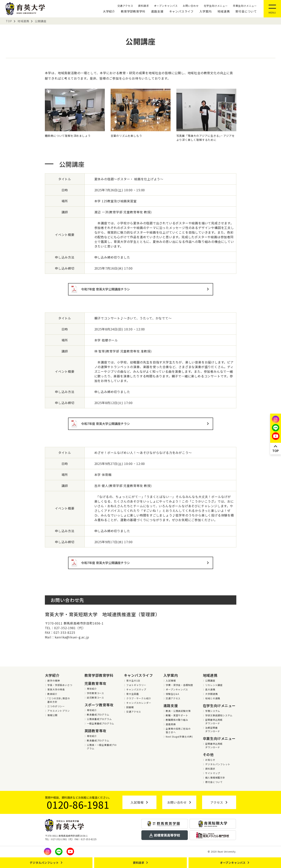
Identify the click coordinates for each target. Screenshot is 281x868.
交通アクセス (125, 6)
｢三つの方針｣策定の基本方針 (59, 700)
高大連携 (210, 689)
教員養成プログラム (98, 714)
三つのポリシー (56, 706)
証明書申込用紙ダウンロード (214, 721)
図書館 (130, 707)
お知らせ (210, 760)
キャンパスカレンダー (139, 703)
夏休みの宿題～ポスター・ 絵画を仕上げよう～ (129, 179)
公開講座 (210, 680)
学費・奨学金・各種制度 (179, 685)
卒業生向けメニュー (245, 6)
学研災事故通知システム (219, 715)
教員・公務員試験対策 (178, 711)
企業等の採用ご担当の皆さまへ (178, 730)
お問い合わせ (191, 6)
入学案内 (205, 11)
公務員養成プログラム (99, 719)
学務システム (213, 711)
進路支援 (157, 11)
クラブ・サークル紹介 (139, 698)
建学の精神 (54, 680)
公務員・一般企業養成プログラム (102, 747)
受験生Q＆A (172, 694)
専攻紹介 (92, 689)
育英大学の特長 (56, 689)
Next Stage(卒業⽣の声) (179, 737)
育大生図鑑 (132, 694)
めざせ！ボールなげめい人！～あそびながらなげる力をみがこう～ (143, 453)
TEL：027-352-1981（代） (65, 628)
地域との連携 (213, 698)
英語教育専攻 (95, 731)
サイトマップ (213, 773)
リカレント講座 (214, 685)
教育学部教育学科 (133, 11)
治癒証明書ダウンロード (213, 729)
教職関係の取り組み (177, 720)
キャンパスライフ (181, 11)
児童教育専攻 (95, 683)
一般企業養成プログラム (100, 723)
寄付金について (246, 11)
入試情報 (171, 680)
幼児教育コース (95, 697)
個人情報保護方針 (215, 777)
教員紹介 (52, 694)
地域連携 (223, 11)
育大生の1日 (133, 680)
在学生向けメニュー (216, 6)
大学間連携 (211, 694)
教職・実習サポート (177, 715)
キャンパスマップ (136, 689)
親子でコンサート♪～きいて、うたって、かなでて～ (133, 318)
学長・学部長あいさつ (60, 685)
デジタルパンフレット (218, 764)
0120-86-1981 (78, 804)
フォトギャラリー (136, 685)
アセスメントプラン (59, 711)
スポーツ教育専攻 (99, 705)
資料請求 (143, 6)
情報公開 (52, 715)
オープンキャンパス (166, 6)
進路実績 (171, 724)
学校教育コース (95, 693)
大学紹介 (109, 11)
